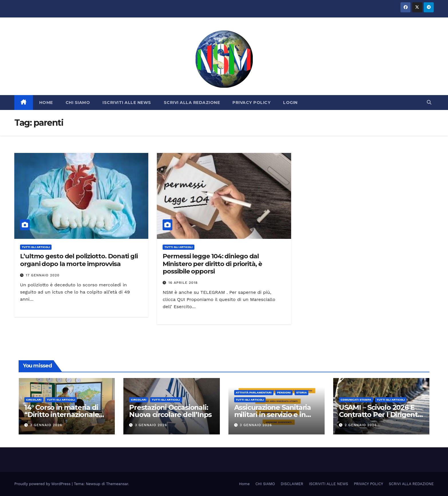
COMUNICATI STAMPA (356, 400)
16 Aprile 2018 (183, 283)
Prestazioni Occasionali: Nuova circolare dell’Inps (170, 411)
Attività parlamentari (254, 392)
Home (244, 484)
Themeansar (117, 484)
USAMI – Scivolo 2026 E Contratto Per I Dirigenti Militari (379, 415)
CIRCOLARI (34, 400)
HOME (46, 103)
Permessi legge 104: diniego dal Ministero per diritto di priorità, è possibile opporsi (212, 264)
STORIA (302, 392)
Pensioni (284, 392)
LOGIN (290, 103)
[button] (429, 102)
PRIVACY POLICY (251, 103)
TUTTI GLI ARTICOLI (36, 247)
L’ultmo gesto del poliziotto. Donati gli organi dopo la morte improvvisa (79, 260)
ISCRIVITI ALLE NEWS (127, 103)
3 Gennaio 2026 (46, 425)
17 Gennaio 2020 (43, 275)
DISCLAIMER (292, 484)
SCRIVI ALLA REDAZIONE (192, 103)
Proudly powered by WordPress (43, 484)
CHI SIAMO (78, 103)
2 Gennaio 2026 (361, 425)
